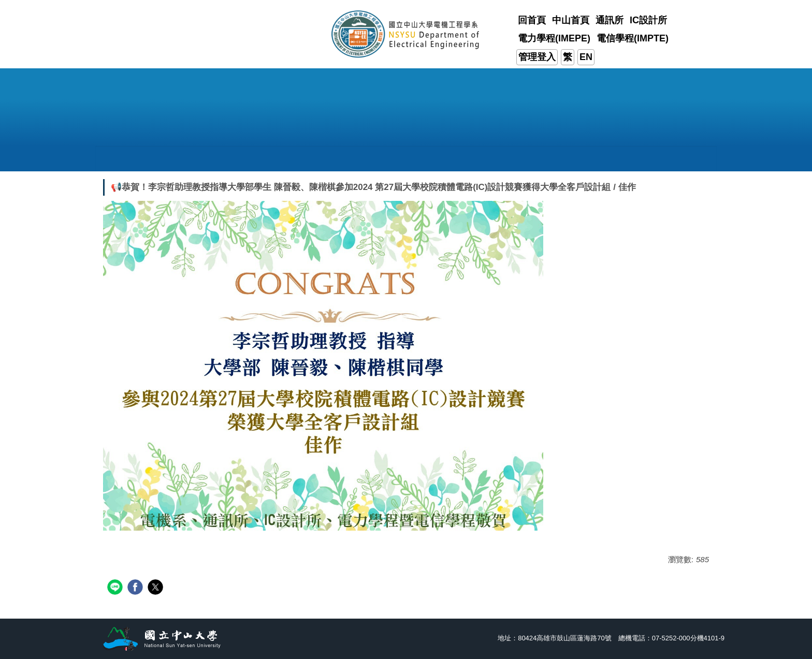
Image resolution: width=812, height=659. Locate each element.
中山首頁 (571, 20)
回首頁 (532, 20)
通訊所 (610, 20)
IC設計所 (648, 20)
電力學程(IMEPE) (554, 38)
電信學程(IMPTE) (633, 38)
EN (586, 57)
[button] (189, 159)
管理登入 (537, 57)
